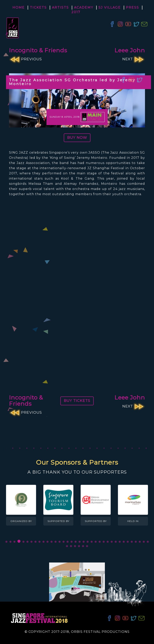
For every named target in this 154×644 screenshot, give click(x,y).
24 (99, 542)
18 (75, 542)
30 (124, 542)
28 (115, 542)
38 (71, 546)
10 (43, 542)
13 (55, 542)
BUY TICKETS (77, 401)
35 (144, 542)
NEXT (134, 59)
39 (75, 546)
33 (136, 542)
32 (132, 542)
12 (51, 542)
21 (87, 542)
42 (87, 546)
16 (67, 542)
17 (71, 542)
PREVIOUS (25, 59)
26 (107, 542)
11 (47, 542)
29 (120, 542)
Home (19, 7)
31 (128, 542)
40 (79, 546)
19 (79, 542)
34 (140, 542)
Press (132, 7)
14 (59, 542)
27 (111, 542)
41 (83, 546)
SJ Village (110, 7)
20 (83, 542)
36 (148, 542)
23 (95, 542)
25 (103, 542)
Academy (84, 7)
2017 (76, 12)
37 (67, 546)
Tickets (38, 7)
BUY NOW (77, 138)
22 (91, 542)
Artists (60, 7)
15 (63, 542)
